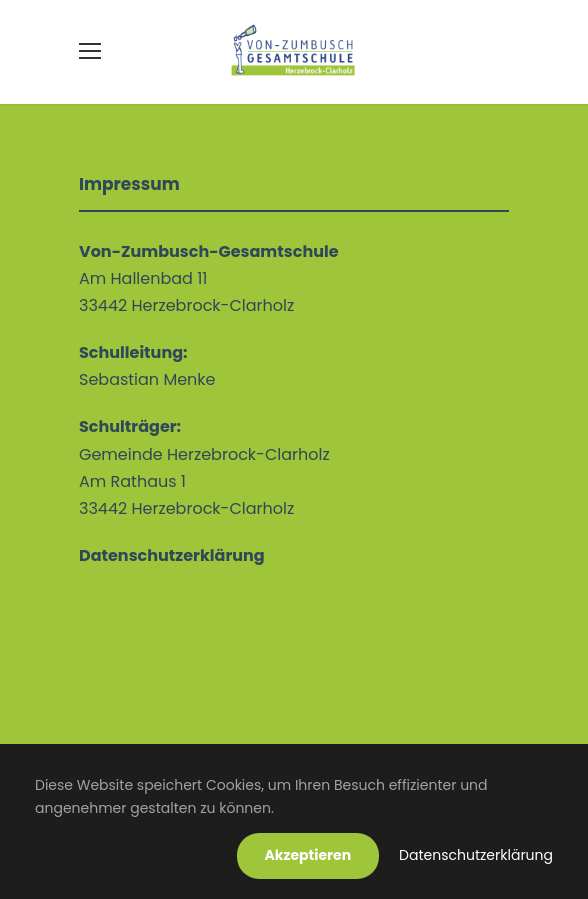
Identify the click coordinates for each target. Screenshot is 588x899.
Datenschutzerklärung (476, 855)
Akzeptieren (308, 855)
